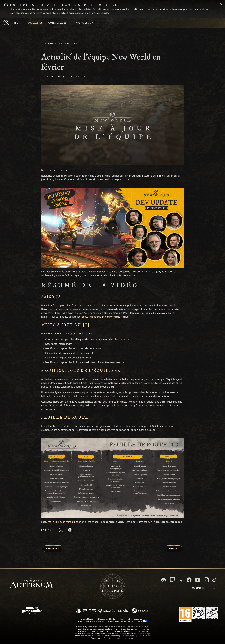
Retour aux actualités (60, 43)
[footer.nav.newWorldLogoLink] (31, 583)
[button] (112, 125)
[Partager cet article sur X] (61, 530)
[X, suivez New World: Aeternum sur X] (181, 580)
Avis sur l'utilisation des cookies (133, 619)
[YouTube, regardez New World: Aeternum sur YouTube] (198, 580)
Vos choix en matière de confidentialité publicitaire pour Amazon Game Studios (112, 621)
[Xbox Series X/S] (113, 611)
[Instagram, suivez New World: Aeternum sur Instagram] (206, 580)
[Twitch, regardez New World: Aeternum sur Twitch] (172, 580)
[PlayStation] (86, 611)
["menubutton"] (18, 23)
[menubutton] (203, 588)
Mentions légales (86, 619)
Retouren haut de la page (113, 586)
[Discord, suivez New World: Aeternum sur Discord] (164, 580)
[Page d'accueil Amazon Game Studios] (32, 611)
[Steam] (140, 611)
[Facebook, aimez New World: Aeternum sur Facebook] (189, 580)
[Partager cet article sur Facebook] (70, 530)
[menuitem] (18, 23)
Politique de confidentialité (106, 619)
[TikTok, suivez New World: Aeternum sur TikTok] (215, 580)
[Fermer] (221, 4)
